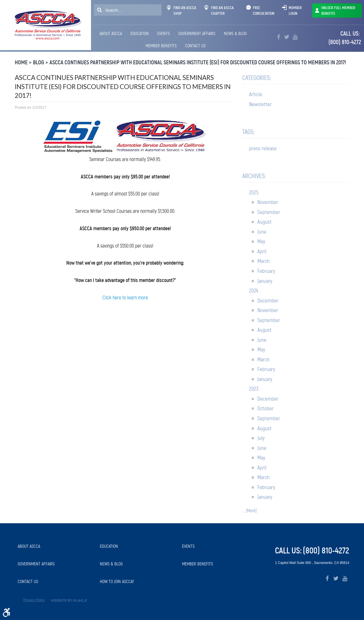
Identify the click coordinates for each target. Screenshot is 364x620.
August (264, 222)
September (269, 212)
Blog (39, 62)
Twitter (287, 37)
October (265, 408)
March (263, 261)
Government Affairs (197, 33)
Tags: (248, 132)
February (266, 271)
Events (164, 33)
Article (256, 94)
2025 (254, 192)
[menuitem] (112, 34)
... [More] (249, 511)
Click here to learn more (125, 298)
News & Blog (235, 33)
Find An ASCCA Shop (182, 11)
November (268, 202)
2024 (254, 291)
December (268, 301)
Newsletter (260, 104)
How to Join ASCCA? (117, 581)
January (265, 281)
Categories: (257, 78)
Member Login (295, 11)
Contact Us (195, 46)
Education (140, 33)
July (261, 438)
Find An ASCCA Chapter (219, 11)
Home (21, 62)
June (262, 232)
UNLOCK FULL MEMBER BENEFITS (338, 11)
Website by (69, 601)
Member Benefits (161, 46)
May (261, 241)
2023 (254, 389)
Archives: (254, 176)
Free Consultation (264, 11)
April (262, 251)
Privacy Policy (34, 600)
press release (263, 148)
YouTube (295, 37)
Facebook (279, 37)
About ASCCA (111, 33)
